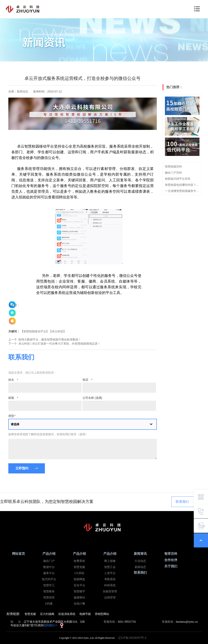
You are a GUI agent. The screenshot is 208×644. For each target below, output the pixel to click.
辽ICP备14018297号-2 (133, 638)
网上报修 (110, 561)
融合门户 (49, 561)
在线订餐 (79, 604)
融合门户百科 (173, 173)
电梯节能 (85, 614)
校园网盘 (79, 579)
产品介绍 (49, 554)
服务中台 (49, 573)
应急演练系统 (67, 614)
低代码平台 (49, 579)
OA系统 (79, 573)
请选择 (15, 424)
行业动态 (140, 561)
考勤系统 (110, 579)
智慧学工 (49, 585)
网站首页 (18, 554)
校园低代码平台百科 (178, 179)
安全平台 (79, 585)
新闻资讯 (140, 554)
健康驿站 (79, 598)
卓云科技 (57, 331)
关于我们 (171, 566)
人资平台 (110, 573)
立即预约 (22, 468)
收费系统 (79, 561)
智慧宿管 (49, 598)
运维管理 (110, 598)
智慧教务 (49, 591)
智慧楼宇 (79, 591)
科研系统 (110, 585)
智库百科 (171, 554)
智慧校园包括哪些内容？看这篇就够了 (182, 185)
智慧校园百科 (173, 166)
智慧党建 (79, 567)
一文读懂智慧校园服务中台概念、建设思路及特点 (182, 191)
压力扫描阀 (47, 614)
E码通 (49, 604)
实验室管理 (110, 591)
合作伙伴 (171, 560)
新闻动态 (23, 91)
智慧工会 (110, 567)
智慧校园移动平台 (35, 331)
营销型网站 (102, 614)
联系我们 (182, 502)
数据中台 (49, 567)
